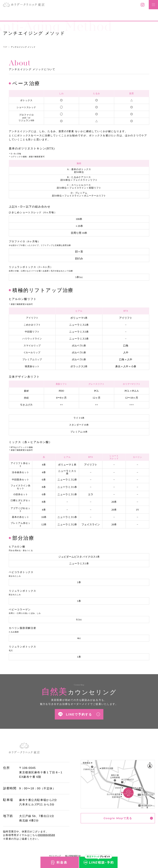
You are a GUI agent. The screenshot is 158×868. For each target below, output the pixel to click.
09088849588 (46, 835)
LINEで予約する (79, 714)
